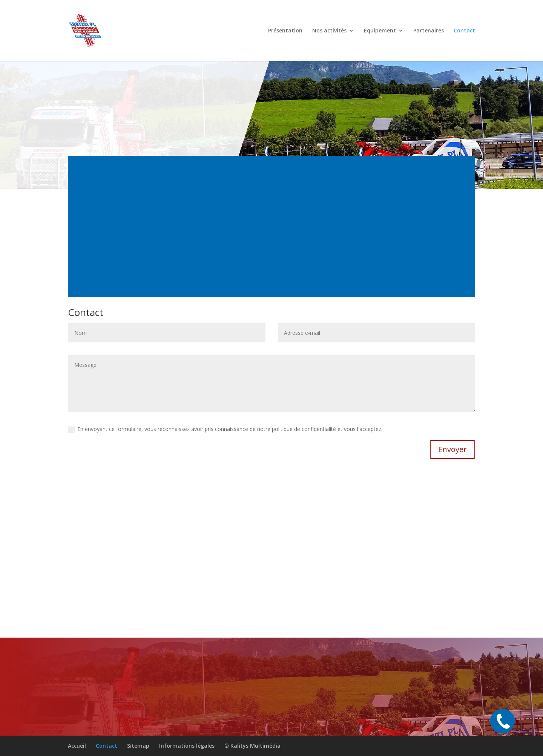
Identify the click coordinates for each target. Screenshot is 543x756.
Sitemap (138, 746)
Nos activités (329, 31)
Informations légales (187, 746)
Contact (464, 31)
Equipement (380, 31)
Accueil (77, 746)
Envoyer (452, 449)
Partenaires (429, 31)
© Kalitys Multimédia (252, 746)
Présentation (285, 31)
